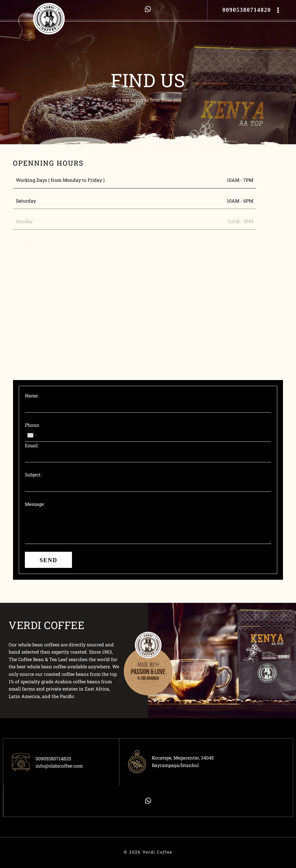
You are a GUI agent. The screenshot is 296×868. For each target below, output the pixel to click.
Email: (32, 445)
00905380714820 (247, 10)
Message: (35, 504)
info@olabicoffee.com (59, 766)
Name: (32, 395)
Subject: (33, 475)
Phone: (32, 425)
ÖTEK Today (7, 856)
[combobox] (32, 435)
